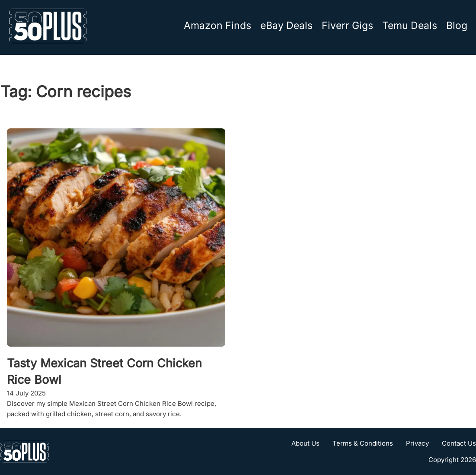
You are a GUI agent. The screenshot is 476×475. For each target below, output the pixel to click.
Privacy (417, 443)
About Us (305, 443)
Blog (457, 26)
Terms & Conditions (363, 443)
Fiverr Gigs (347, 26)
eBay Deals (286, 26)
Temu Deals (410, 26)
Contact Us (459, 443)
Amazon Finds (217, 26)
